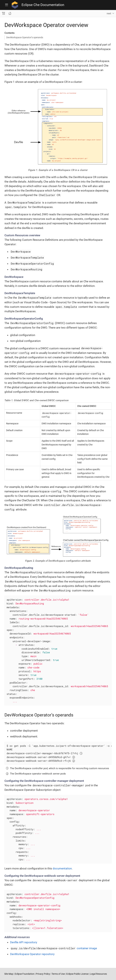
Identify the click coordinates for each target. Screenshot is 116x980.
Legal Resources (98, 974)
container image (54, 948)
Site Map (9, 974)
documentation (62, 868)
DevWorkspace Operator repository (32, 954)
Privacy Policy (43, 974)
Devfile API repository (24, 942)
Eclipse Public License (77, 974)
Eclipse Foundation (25, 974)
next (109, 13)
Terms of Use (58, 974)
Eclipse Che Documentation (43, 5)
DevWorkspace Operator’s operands (25, 37)
